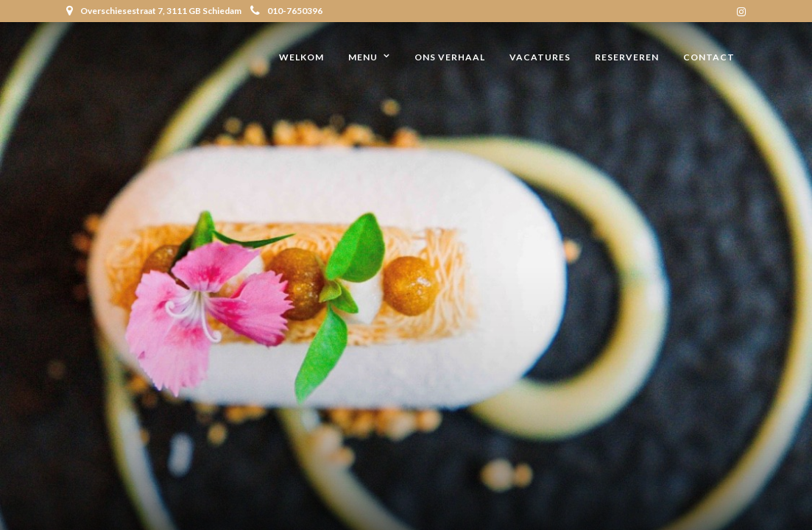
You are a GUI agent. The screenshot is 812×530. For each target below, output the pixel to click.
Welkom (301, 57)
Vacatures (540, 57)
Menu (363, 57)
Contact (709, 57)
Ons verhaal (450, 57)
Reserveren (627, 57)
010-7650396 (286, 11)
